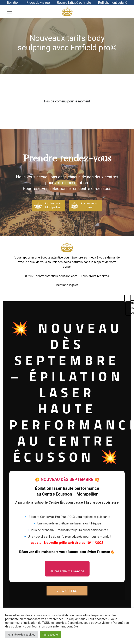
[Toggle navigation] (10, 12)
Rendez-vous (53, 206)
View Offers (67, 591)
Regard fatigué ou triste (74, 3)
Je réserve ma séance (67, 571)
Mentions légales (67, 285)
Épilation (13, 3)
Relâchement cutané (113, 3)
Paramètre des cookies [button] (21, 635)
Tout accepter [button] (50, 635)
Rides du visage (38, 3)
